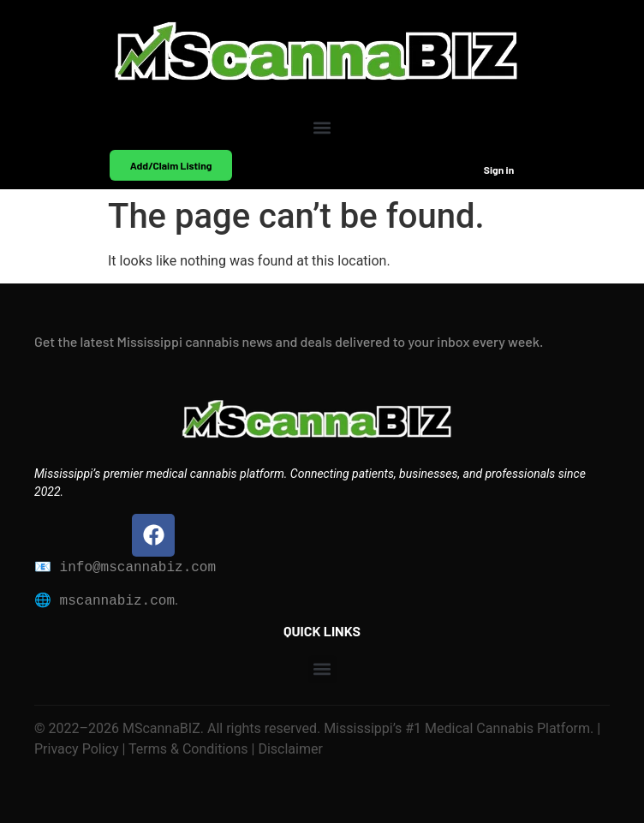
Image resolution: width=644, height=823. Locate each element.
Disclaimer (288, 749)
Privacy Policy (77, 749)
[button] (322, 127)
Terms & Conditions (188, 749)
